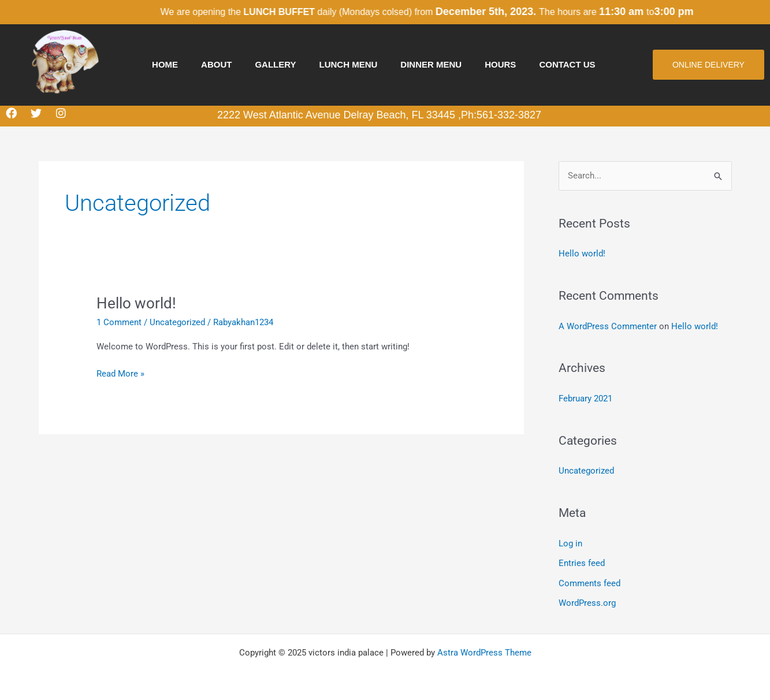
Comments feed (589, 580)
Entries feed (582, 561)
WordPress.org (587, 600)
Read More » (120, 373)
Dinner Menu (431, 64)
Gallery (275, 64)
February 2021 (585, 398)
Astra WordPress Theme (484, 649)
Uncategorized (177, 322)
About (216, 64)
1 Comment (119, 322)
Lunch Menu (349, 64)
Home (165, 64)
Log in (570, 542)
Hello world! (136, 303)
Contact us (567, 64)
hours (500, 64)
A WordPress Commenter (608, 326)
